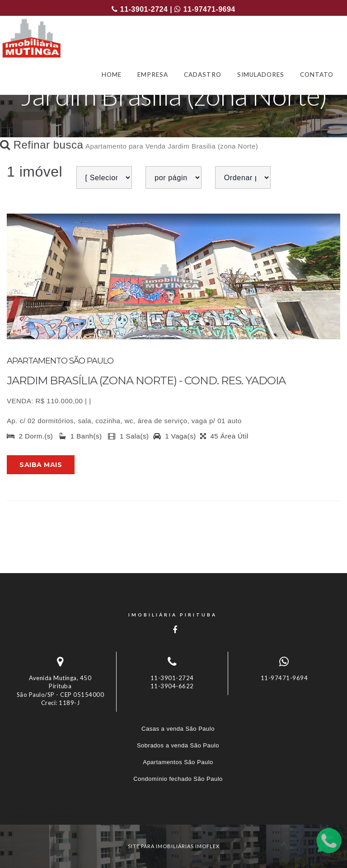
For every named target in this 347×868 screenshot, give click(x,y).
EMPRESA (153, 75)
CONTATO (317, 75)
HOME (112, 75)
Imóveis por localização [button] (44, 808)
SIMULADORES (261, 75)
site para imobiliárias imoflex (174, 846)
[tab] (173, 808)
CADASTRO (203, 75)
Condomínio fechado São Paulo (178, 779)
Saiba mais (41, 465)
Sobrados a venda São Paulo (178, 745)
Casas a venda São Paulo (178, 729)
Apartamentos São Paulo (178, 762)
